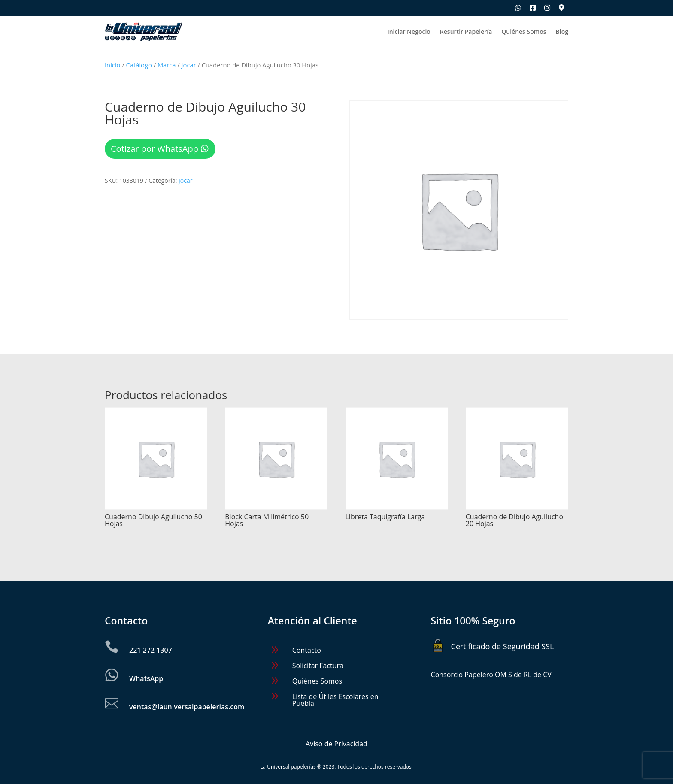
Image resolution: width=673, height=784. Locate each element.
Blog (562, 32)
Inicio (112, 65)
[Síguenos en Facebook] (533, 8)
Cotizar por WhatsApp (155, 149)
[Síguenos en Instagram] (547, 8)
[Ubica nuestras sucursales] (561, 8)
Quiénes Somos (524, 32)
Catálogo (139, 65)
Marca (167, 65)
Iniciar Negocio (409, 32)
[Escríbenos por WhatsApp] (518, 8)
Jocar (189, 65)
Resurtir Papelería (466, 32)
